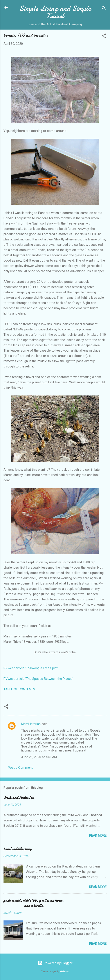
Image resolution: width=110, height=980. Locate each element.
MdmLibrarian (31, 724)
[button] (104, 37)
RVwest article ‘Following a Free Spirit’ (31, 668)
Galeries (65, 972)
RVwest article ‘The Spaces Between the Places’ (38, 679)
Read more (98, 836)
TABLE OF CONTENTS (19, 689)
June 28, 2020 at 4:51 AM (39, 757)
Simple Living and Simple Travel (55, 12)
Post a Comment (20, 768)
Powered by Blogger (55, 963)
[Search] (104, 9)
